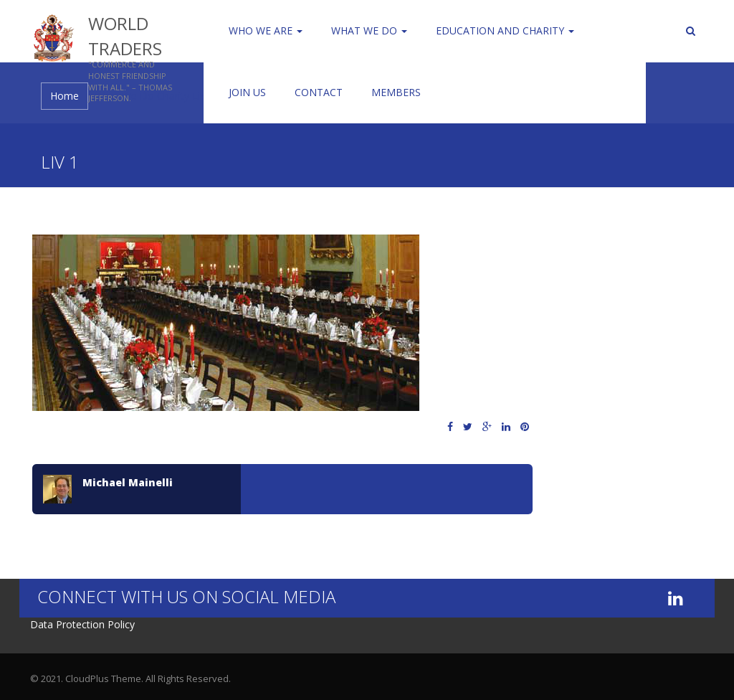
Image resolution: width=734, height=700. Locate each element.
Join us (247, 92)
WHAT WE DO (369, 30)
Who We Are (266, 30)
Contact (319, 92)
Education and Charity (505, 30)
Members (396, 92)
